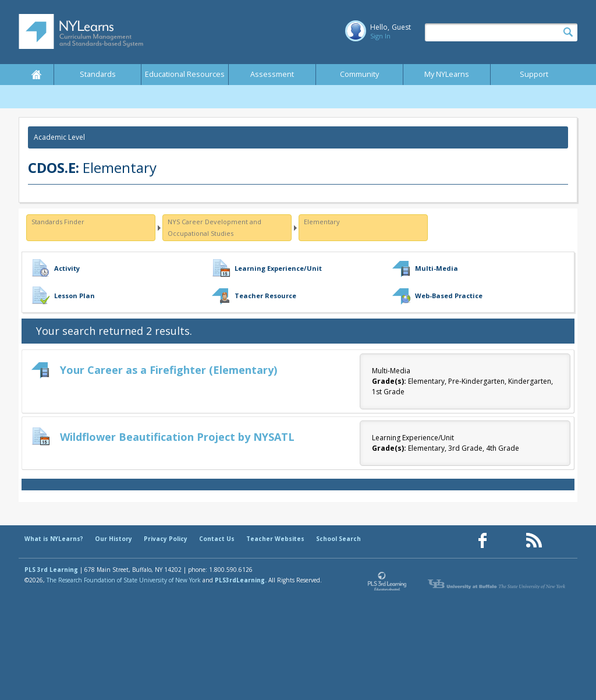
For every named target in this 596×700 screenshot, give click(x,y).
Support (534, 74)
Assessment (272, 74)
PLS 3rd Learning (51, 570)
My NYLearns (447, 74)
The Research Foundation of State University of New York (124, 580)
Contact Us (217, 539)
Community (359, 74)
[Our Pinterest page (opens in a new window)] (508, 541)
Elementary (322, 222)
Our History (113, 539)
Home (36, 75)
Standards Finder (58, 222)
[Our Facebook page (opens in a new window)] (483, 541)
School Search (338, 539)
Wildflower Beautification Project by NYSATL (177, 437)
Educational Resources (185, 74)
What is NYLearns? (54, 539)
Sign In (380, 36)
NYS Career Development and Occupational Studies (214, 227)
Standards (98, 74)
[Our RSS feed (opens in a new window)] (534, 541)
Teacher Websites (275, 539)
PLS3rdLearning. (241, 580)
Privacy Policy (166, 539)
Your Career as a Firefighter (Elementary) (168, 370)
